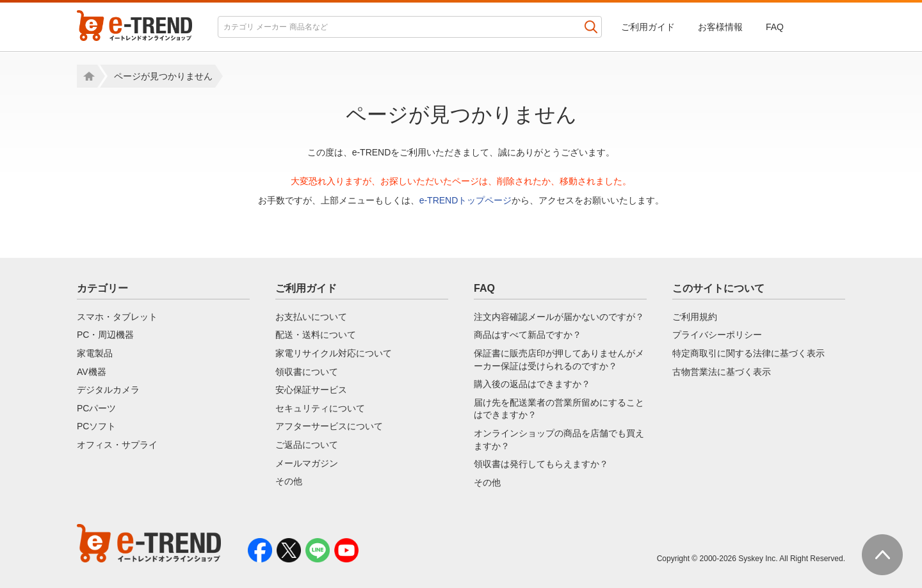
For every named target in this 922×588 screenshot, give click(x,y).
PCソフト (96, 426)
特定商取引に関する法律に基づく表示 (748, 353)
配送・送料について (316, 335)
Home (87, 76)
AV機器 (92, 372)
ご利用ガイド (648, 27)
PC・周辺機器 (105, 335)
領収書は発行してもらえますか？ (541, 464)
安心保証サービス (311, 390)
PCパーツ (96, 408)
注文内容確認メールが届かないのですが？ (559, 317)
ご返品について (307, 445)
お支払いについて (311, 317)
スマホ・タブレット (117, 317)
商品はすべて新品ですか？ (528, 335)
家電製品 (95, 353)
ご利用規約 (695, 317)
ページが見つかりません (163, 76)
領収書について (307, 372)
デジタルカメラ (108, 390)
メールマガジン (307, 463)
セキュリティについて (320, 408)
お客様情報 (720, 27)
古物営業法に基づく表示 (722, 372)
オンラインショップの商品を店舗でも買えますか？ (559, 440)
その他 (289, 481)
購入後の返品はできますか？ (532, 384)
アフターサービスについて (329, 426)
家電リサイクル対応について (334, 353)
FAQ (775, 27)
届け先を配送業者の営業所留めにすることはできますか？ (559, 409)
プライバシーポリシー (717, 335)
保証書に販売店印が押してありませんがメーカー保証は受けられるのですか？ (559, 360)
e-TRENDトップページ (466, 200)
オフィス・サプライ (117, 445)
